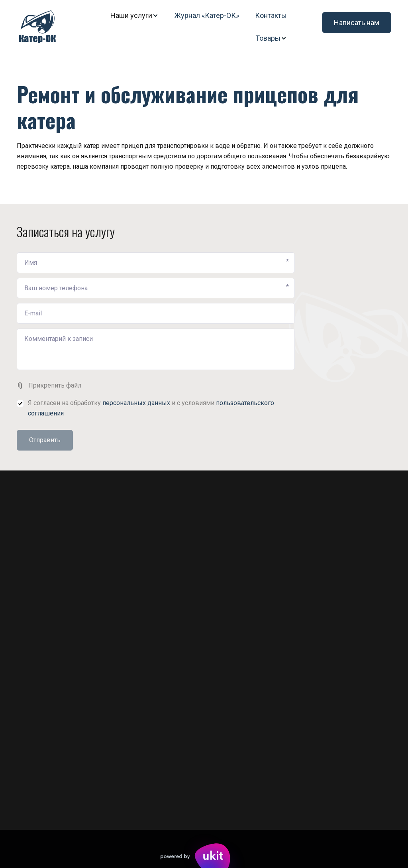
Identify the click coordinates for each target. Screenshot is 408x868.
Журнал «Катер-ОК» (207, 15)
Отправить (45, 440)
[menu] (181, 27)
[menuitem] (134, 15)
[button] (134, 15)
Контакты (271, 15)
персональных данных (136, 403)
